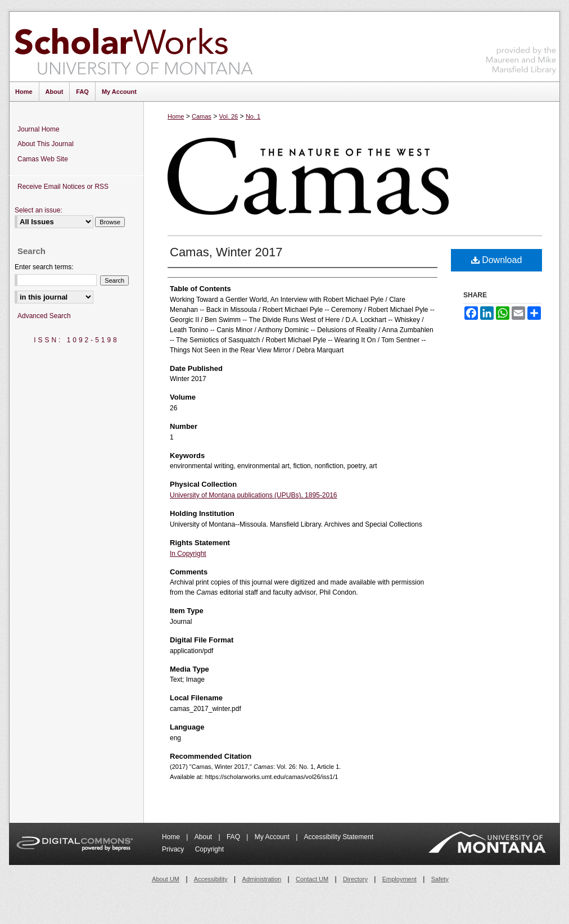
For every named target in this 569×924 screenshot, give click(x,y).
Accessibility (211, 879)
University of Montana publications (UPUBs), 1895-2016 (253, 495)
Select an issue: (39, 210)
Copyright (209, 849)
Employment (399, 879)
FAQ (234, 837)
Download (497, 260)
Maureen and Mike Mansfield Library (521, 45)
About (204, 837)
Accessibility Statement (339, 837)
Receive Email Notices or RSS (63, 187)
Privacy (174, 849)
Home (176, 116)
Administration (262, 879)
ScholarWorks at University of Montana (134, 47)
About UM (166, 879)
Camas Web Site (43, 159)
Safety (440, 879)
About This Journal (46, 144)
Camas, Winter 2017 (226, 252)
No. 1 (253, 116)
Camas (202, 116)
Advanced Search (44, 316)
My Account (273, 837)
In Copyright (188, 554)
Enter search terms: (44, 267)
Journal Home (39, 129)
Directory (355, 879)
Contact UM (312, 879)
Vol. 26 (229, 116)
